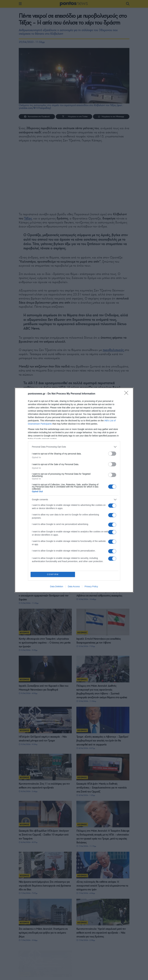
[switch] (112, 454)
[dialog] (74, 490)
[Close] (127, 394)
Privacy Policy (91, 586)
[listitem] (74, 447)
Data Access (74, 586)
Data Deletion (57, 586)
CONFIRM (53, 574)
